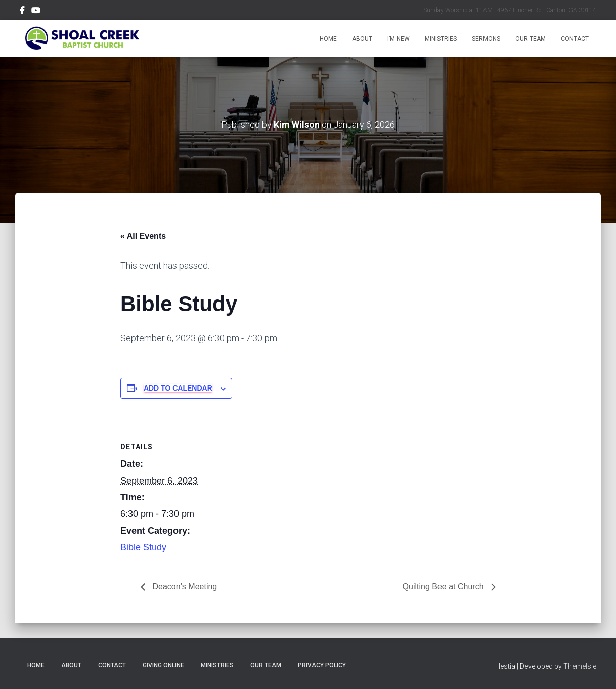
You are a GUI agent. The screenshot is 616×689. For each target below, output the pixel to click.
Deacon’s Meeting (184, 587)
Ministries (441, 39)
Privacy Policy (322, 665)
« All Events (143, 236)
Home (328, 39)
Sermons (486, 39)
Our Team (531, 39)
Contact (575, 39)
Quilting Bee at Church (444, 587)
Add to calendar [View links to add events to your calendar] (178, 388)
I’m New (399, 39)
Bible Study (143, 547)
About (362, 39)
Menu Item (22, 12)
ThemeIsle (580, 666)
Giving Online (163, 665)
